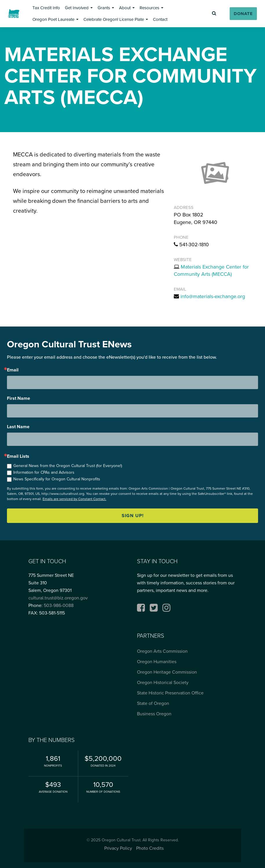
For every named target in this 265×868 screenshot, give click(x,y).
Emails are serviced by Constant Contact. (74, 499)
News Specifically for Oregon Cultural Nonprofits (57, 479)
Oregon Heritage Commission (167, 672)
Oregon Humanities (157, 662)
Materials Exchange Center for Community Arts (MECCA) (211, 271)
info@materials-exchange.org (213, 296)
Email (13, 370)
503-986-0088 (59, 605)
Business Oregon (154, 714)
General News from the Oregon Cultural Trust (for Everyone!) (68, 466)
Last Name (18, 427)
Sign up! (133, 516)
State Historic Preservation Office (170, 693)
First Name (19, 398)
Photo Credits (150, 848)
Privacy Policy (118, 848)
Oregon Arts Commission (162, 651)
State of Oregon (153, 703)
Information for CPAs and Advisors (44, 472)
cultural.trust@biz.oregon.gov (58, 598)
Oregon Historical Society (163, 682)
